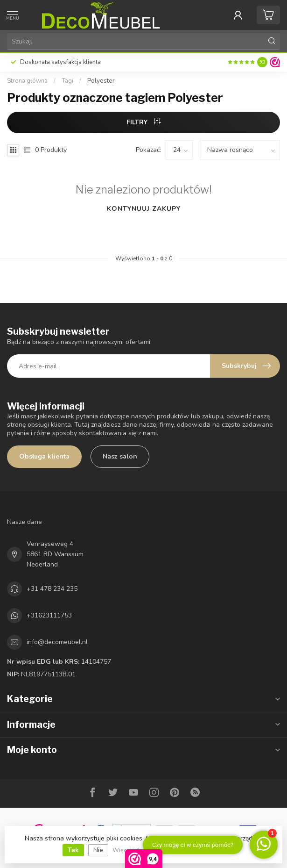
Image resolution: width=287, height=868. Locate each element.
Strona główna (27, 81)
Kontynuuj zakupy (144, 209)
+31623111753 (49, 615)
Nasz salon (120, 456)
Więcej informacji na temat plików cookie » (170, 850)
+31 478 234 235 (52, 589)
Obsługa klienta (44, 456)
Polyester (101, 81)
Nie (98, 850)
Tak (73, 850)
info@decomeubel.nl (57, 642)
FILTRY (143, 122)
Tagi (67, 81)
